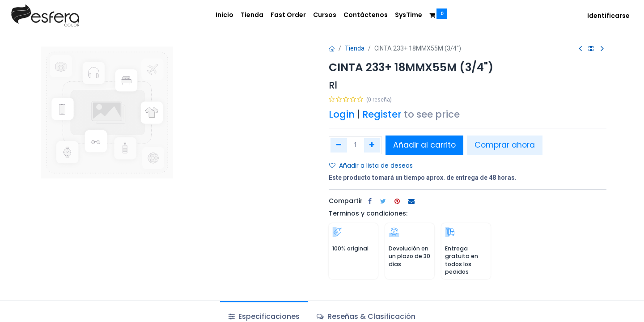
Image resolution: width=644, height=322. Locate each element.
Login (342, 114)
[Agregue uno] (372, 145)
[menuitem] (225, 15)
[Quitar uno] (339, 145)
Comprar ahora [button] (505, 145)
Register (382, 114)
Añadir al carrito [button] (424, 145)
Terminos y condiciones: (368, 213)
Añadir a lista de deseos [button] (371, 165)
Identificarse (608, 16)
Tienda (355, 48)
